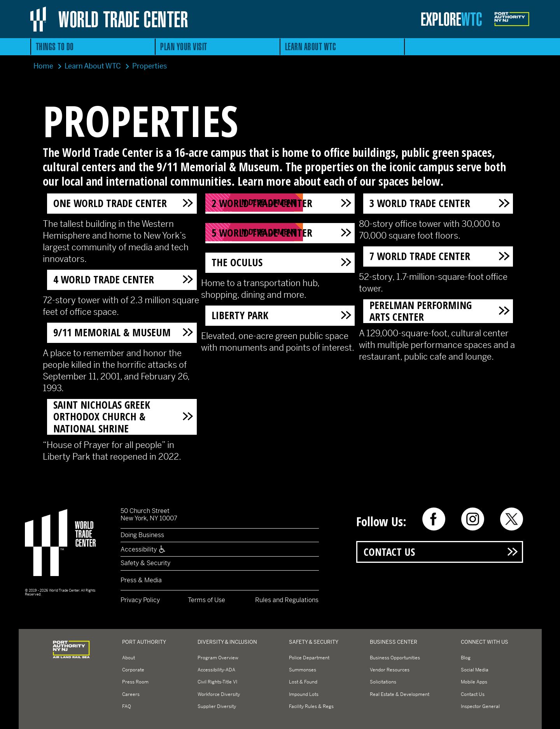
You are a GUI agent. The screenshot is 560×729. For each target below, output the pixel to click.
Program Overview (218, 658)
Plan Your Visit (184, 47)
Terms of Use (206, 600)
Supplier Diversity (217, 706)
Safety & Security (145, 563)
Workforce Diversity (219, 694)
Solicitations (383, 682)
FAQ (127, 706)
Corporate (133, 670)
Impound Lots (304, 694)
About (129, 658)
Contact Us (389, 552)
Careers (131, 694)
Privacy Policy (140, 600)
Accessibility (143, 549)
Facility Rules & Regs (311, 706)
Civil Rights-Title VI (217, 682)
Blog (466, 658)
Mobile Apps (474, 682)
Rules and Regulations (287, 600)
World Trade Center (123, 19)
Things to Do (55, 47)
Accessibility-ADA (216, 670)
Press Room (135, 682)
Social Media (475, 670)
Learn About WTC (311, 47)
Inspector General (480, 706)
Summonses (303, 670)
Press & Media (141, 580)
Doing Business (142, 535)
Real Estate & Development (400, 694)
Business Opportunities (395, 658)
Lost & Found (303, 682)
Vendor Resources (390, 670)
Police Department (309, 658)
